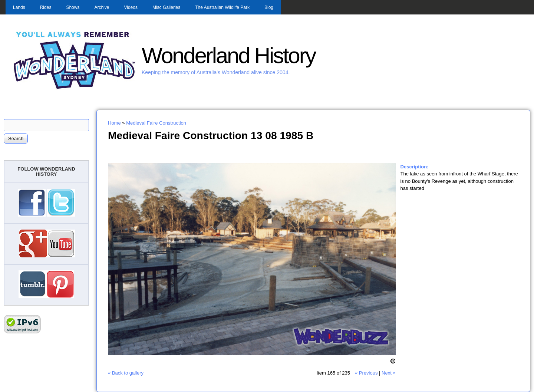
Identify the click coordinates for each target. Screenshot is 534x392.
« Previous (366, 373)
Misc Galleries (166, 7)
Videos (131, 7)
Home (114, 123)
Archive (102, 7)
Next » (389, 373)
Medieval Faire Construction (156, 123)
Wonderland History (228, 55)
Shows (73, 7)
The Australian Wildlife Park (222, 7)
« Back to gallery (126, 373)
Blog (269, 7)
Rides (46, 7)
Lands (19, 7)
